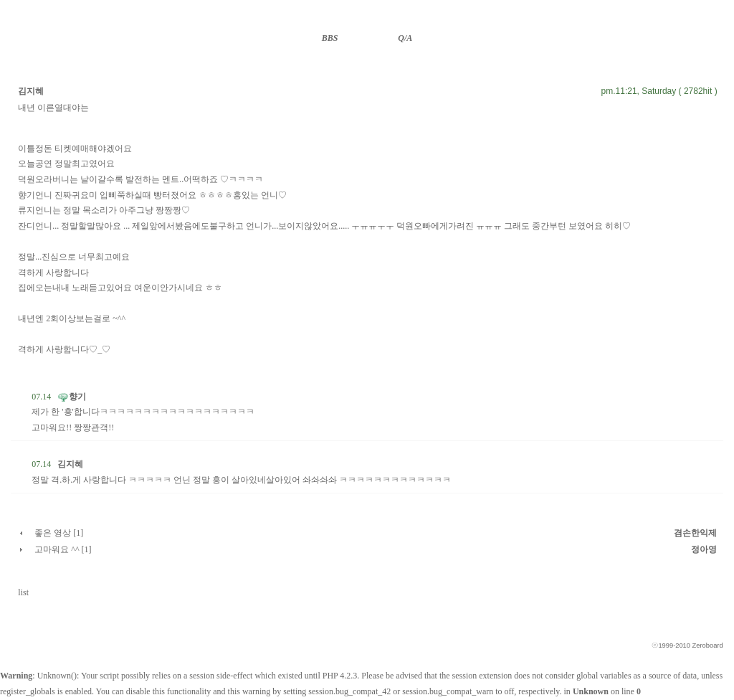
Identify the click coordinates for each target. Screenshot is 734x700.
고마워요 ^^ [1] (63, 549)
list (23, 592)
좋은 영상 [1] (59, 533)
